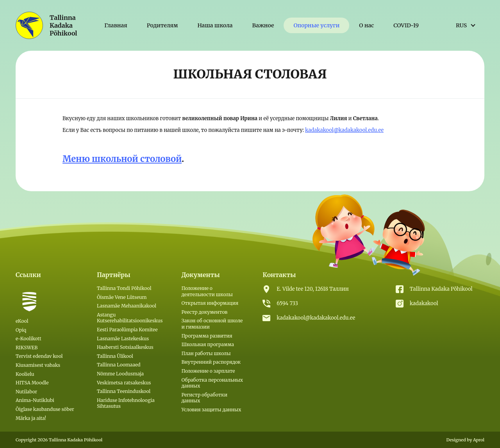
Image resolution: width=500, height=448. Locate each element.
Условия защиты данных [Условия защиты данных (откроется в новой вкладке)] (211, 410)
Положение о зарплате (208, 371)
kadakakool (424, 303)
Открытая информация (210, 303)
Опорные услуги (316, 25)
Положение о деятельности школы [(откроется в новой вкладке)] (207, 291)
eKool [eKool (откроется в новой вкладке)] (22, 321)
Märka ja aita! (31, 418)
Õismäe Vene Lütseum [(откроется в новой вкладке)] (122, 297)
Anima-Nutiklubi (35, 400)
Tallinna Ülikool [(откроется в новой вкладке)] (115, 356)
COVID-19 (406, 25)
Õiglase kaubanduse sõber (45, 409)
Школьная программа (207, 344)
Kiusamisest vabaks (38, 365)
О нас (366, 25)
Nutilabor (26, 392)
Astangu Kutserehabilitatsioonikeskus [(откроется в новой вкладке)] (130, 318)
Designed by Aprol (465, 440)
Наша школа (215, 25)
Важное (263, 25)
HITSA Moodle (32, 383)
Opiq (21, 330)
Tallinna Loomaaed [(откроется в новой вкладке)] (119, 365)
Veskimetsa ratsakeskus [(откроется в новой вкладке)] (124, 383)
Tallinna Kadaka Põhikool (441, 289)
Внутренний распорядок (211, 362)
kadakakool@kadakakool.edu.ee (344, 130)
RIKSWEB (27, 348)
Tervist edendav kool (39, 356)
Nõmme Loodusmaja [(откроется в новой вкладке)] (120, 374)
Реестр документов (204, 312)
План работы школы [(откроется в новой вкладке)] (206, 353)
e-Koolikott (29, 339)
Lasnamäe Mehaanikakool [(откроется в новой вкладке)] (127, 306)
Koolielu (25, 374)
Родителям (162, 25)
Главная (116, 25)
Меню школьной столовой (122, 159)
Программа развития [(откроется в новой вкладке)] (207, 336)
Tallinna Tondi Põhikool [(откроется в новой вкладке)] (124, 288)
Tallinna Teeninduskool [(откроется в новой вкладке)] (124, 391)
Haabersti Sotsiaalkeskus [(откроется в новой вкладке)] (125, 347)
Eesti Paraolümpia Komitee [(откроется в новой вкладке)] (127, 330)
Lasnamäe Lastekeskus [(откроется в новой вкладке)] (123, 339)
